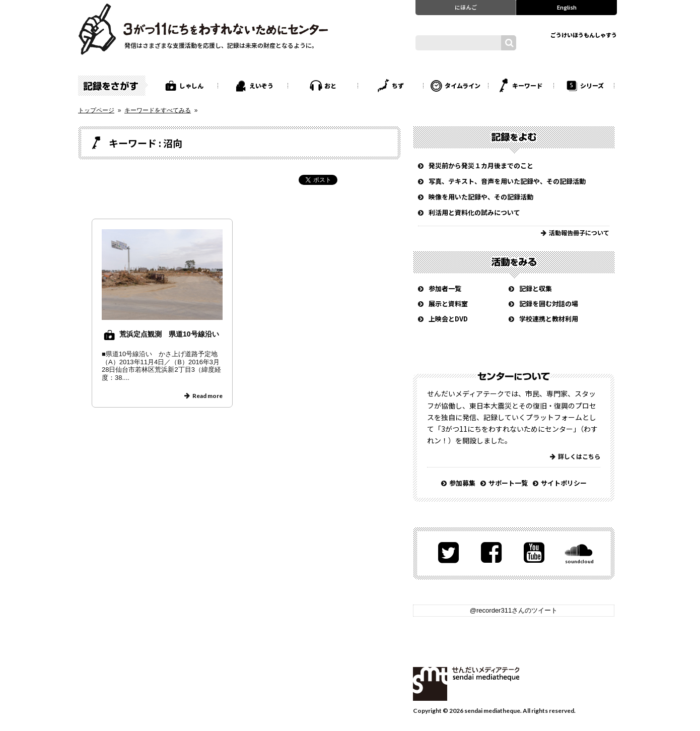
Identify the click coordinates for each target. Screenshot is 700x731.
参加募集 (462, 483)
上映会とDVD (448, 319)
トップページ (96, 110)
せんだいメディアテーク (466, 684)
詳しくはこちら (579, 456)
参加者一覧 (445, 288)
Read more (207, 396)
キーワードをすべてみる (158, 110)
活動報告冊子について (579, 232)
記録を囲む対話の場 (549, 304)
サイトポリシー (564, 483)
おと (330, 85)
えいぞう (261, 85)
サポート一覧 (508, 483)
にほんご (466, 7)
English (567, 7)
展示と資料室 (448, 304)
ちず (398, 85)
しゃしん (191, 85)
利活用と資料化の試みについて (474, 212)
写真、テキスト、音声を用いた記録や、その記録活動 (507, 181)
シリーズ (592, 85)
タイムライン (463, 85)
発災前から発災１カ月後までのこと (481, 165)
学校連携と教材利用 (549, 319)
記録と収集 (536, 288)
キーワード (527, 85)
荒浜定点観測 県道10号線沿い (169, 334)
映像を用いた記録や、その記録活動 (481, 197)
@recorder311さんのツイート (514, 610)
